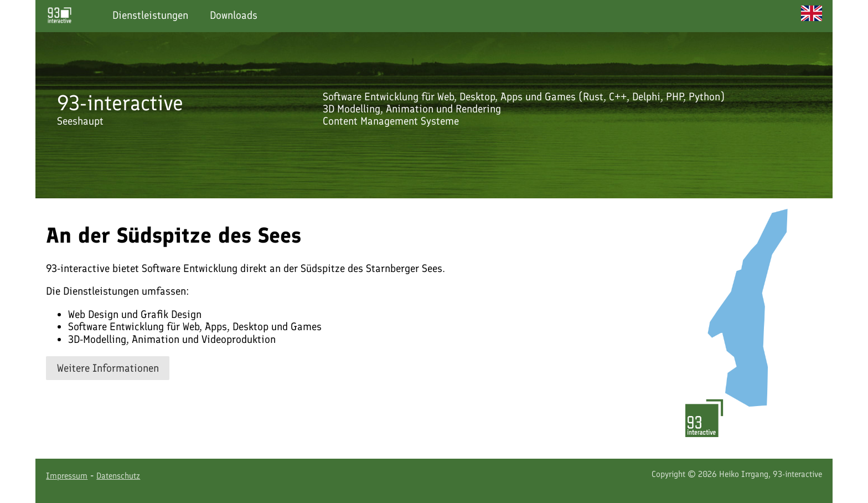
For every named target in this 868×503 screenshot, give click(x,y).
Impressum (67, 476)
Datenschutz (118, 476)
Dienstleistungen (150, 15)
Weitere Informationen (108, 368)
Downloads (234, 15)
